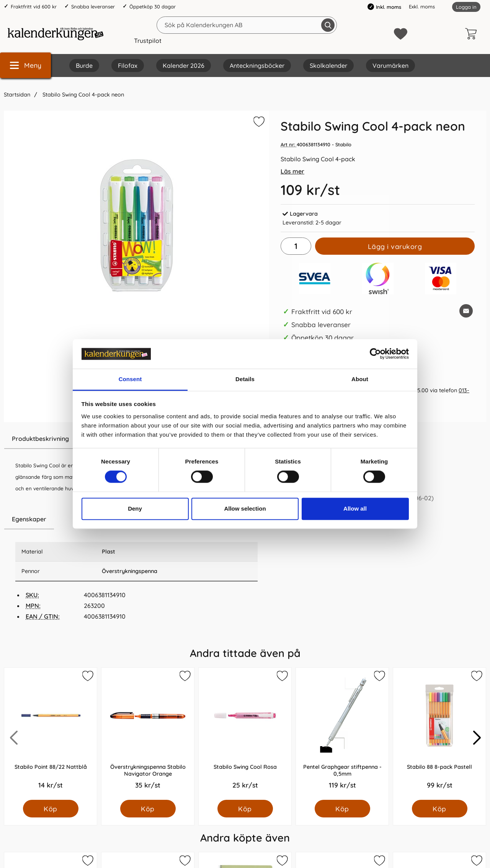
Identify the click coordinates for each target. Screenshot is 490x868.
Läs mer (292, 171)
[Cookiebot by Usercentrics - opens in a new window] (375, 354)
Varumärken (390, 66)
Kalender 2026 (184, 66)
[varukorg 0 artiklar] (473, 34)
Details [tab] (245, 379)
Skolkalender (328, 66)
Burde (84, 66)
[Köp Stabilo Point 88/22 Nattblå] (51, 809)
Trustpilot (148, 41)
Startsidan (17, 95)
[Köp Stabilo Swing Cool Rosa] (245, 809)
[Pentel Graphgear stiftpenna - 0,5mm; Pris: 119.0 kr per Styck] (342, 734)
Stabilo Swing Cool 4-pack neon (82, 95)
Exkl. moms (422, 7)
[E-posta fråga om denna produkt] (466, 311)
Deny (135, 509)
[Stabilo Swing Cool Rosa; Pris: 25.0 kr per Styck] (245, 734)
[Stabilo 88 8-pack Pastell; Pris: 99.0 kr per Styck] (439, 734)
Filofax (128, 66)
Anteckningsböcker (257, 66)
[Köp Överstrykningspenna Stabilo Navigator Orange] (148, 809)
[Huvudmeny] (25, 65)
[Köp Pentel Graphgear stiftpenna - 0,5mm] (342, 809)
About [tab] (360, 379)
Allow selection (245, 509)
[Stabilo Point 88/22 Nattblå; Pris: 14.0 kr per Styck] (51, 734)
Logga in (466, 7)
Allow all (355, 509)
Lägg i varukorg (395, 246)
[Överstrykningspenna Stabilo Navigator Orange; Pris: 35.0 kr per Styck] (148, 734)
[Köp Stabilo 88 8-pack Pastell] (440, 809)
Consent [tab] (130, 379)
